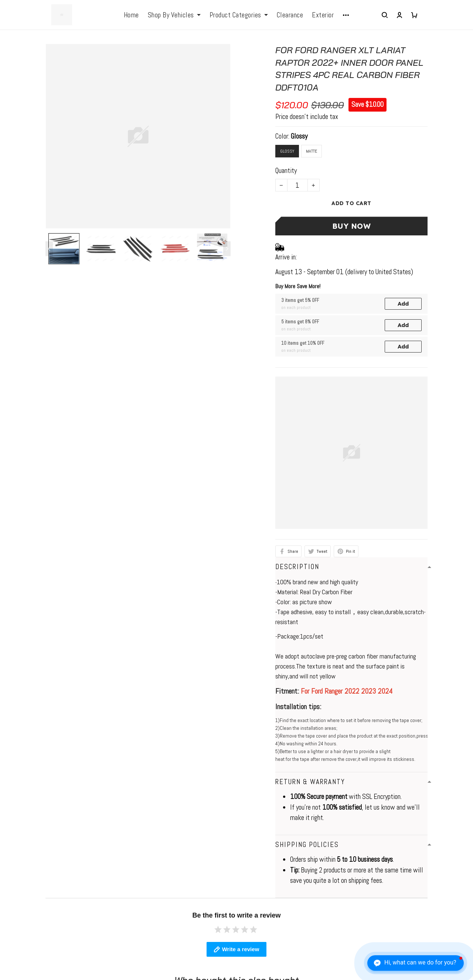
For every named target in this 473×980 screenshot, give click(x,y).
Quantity (286, 171)
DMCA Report (321, 949)
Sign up (447, 888)
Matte (312, 151)
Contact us (138, 862)
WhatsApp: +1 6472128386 (43, 862)
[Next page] (227, 249)
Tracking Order (261, 918)
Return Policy (259, 890)
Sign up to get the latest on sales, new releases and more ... (410, 867)
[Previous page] (49, 249)
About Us (254, 862)
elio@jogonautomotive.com (41, 873)
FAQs (131, 876)
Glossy (299, 136)
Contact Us (256, 876)
